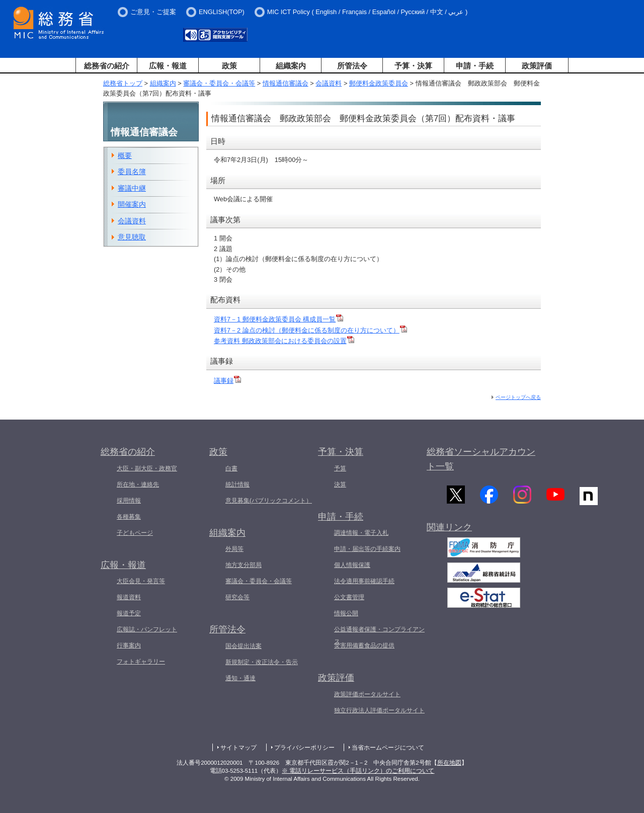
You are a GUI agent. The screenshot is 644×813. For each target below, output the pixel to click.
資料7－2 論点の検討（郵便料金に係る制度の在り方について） (310, 330)
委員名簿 (132, 172)
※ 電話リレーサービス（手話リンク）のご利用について (358, 771)
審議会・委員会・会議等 (219, 83)
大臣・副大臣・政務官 (147, 468)
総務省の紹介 (107, 66)
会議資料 (329, 83)
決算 (340, 484)
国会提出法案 (244, 646)
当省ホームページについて (388, 748)
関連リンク (449, 530)
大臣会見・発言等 (141, 581)
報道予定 (129, 613)
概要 (125, 155)
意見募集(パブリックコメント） (269, 501)
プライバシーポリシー (304, 748)
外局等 (234, 549)
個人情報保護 (352, 565)
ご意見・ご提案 (153, 12)
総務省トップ (123, 83)
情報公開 (346, 613)
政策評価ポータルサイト (367, 694)
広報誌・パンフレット (147, 629)
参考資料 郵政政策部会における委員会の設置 (284, 341)
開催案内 (132, 204)
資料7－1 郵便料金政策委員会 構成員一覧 (278, 319)
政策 (229, 66)
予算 (340, 468)
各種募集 (129, 517)
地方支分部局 (244, 565)
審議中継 (132, 188)
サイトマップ (238, 748)
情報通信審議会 (286, 83)
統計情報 (237, 484)
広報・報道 (168, 66)
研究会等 (237, 597)
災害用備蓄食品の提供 (364, 645)
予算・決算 (413, 66)
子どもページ (135, 533)
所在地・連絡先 (138, 484)
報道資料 (129, 597)
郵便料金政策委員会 (379, 83)
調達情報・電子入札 (361, 533)
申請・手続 (475, 66)
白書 (231, 468)
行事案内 (129, 645)
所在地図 (449, 763)
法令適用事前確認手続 (364, 581)
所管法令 (352, 66)
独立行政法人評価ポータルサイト (379, 710)
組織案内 (291, 66)
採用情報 (129, 501)
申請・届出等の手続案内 (367, 549)
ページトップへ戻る (518, 397)
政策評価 (537, 66)
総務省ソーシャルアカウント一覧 (481, 459)
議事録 (227, 381)
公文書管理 (349, 597)
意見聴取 (132, 237)
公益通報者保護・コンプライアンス (379, 635)
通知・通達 (240, 678)
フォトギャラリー (141, 662)
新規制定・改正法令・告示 (262, 662)
